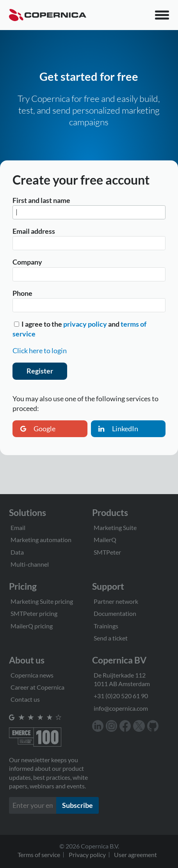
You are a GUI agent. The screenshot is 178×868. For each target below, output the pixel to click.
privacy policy (85, 324)
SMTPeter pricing (34, 613)
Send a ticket (111, 638)
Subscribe (77, 805)
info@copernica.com (121, 708)
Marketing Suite (115, 527)
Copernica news (32, 675)
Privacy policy (87, 855)
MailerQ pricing (32, 626)
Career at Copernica (37, 687)
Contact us (25, 699)
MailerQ (105, 540)
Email (18, 527)
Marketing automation (41, 540)
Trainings (106, 626)
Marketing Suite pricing (42, 601)
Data (17, 552)
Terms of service (39, 855)
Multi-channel (30, 564)
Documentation (115, 613)
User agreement (135, 855)
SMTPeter (107, 552)
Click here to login (40, 350)
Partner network (116, 601)
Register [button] (40, 371)
